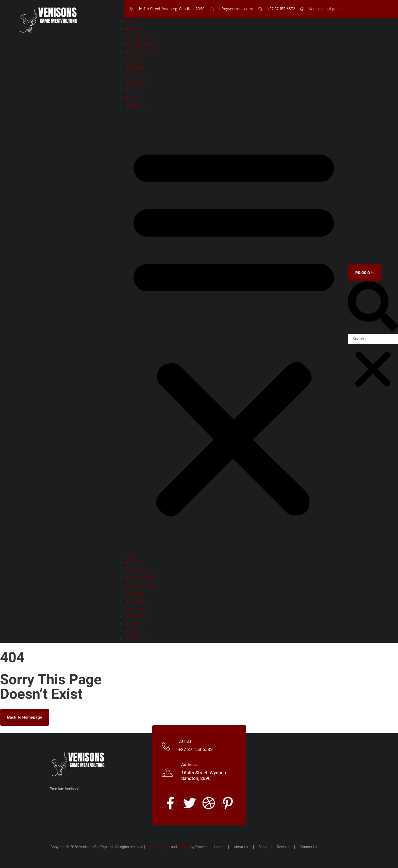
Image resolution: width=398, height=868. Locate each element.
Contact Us (135, 105)
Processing (135, 82)
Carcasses (134, 59)
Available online (139, 37)
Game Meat (135, 75)
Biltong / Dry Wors (141, 52)
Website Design (158, 847)
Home (130, 21)
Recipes (132, 98)
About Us (133, 29)
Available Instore (140, 44)
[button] (234, 330)
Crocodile (133, 67)
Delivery (132, 90)
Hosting (184, 847)
